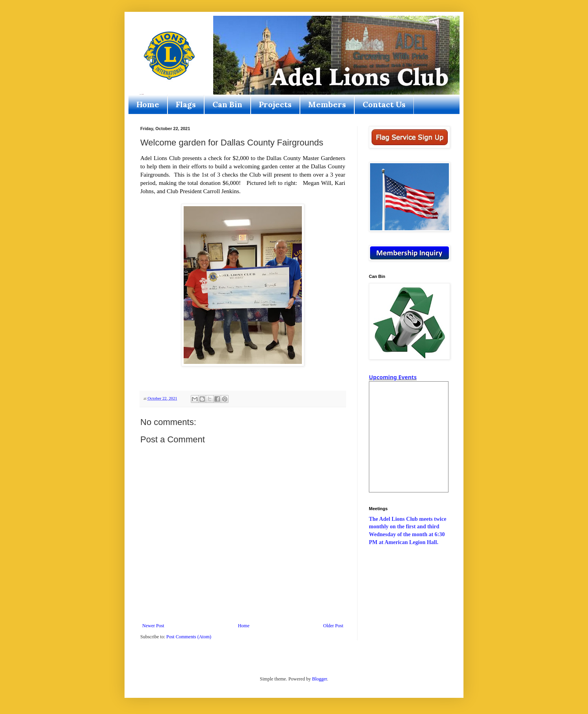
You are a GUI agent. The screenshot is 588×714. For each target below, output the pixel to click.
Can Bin (227, 104)
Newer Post (153, 626)
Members (327, 104)
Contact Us (384, 104)
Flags (186, 104)
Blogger (320, 679)
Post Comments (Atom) (189, 637)
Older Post (333, 626)
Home (148, 104)
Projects (275, 104)
